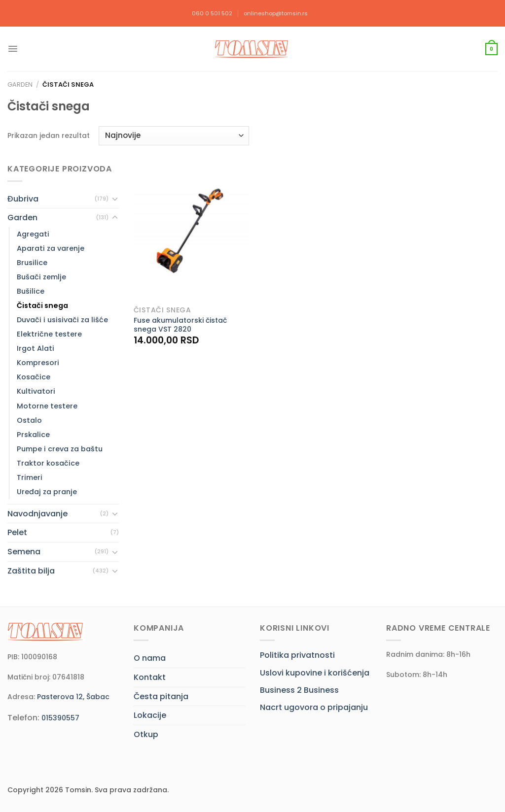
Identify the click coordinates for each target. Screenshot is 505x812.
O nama (150, 658)
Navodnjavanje (37, 514)
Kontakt (150, 677)
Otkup (146, 734)
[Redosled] (174, 136)
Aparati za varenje (51, 248)
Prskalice (33, 435)
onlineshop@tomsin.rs (276, 13)
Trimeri (30, 477)
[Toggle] (115, 199)
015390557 (60, 718)
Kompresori (38, 363)
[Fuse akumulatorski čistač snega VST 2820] (191, 232)
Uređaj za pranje (47, 492)
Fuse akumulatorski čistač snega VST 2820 (180, 325)
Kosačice (34, 377)
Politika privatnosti (297, 655)
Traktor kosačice (48, 463)
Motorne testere (47, 406)
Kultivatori (36, 391)
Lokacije (150, 715)
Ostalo (29, 420)
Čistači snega (42, 305)
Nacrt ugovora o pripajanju (314, 707)
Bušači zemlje (41, 277)
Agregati (33, 234)
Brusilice (32, 263)
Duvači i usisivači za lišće (62, 320)
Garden (20, 85)
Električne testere (49, 334)
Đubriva (23, 199)
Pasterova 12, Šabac (73, 697)
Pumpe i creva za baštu (60, 449)
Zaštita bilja (31, 571)
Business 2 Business (299, 690)
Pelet (17, 532)
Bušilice (31, 291)
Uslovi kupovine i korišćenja (315, 673)
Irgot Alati (36, 348)
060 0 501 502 (212, 13)
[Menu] (13, 49)
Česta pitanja (161, 696)
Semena (24, 552)
